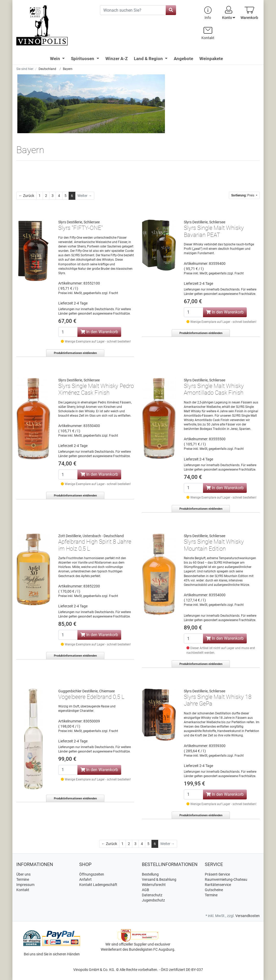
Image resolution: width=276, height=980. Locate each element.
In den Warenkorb (99, 332)
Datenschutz (152, 895)
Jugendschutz (153, 900)
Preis (243, 195)
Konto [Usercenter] (229, 12)
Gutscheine (214, 890)
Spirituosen (83, 59)
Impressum (25, 885)
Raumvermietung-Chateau (226, 879)
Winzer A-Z (117, 59)
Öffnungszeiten (92, 874)
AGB (146, 890)
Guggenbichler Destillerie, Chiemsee (86, 691)
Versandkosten (248, 916)
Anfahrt (85, 879)
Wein (56, 59)
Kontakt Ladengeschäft (98, 885)
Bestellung (150, 874)
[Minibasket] (249, 13)
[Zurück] (26, 196)
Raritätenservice (218, 885)
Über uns (23, 874)
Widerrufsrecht (154, 885)
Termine (23, 879)
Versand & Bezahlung (159, 879)
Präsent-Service (217, 874)
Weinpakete (211, 59)
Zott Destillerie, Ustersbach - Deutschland (91, 536)
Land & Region (149, 59)
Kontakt (23, 890)
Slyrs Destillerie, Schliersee (79, 222)
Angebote (183, 59)
